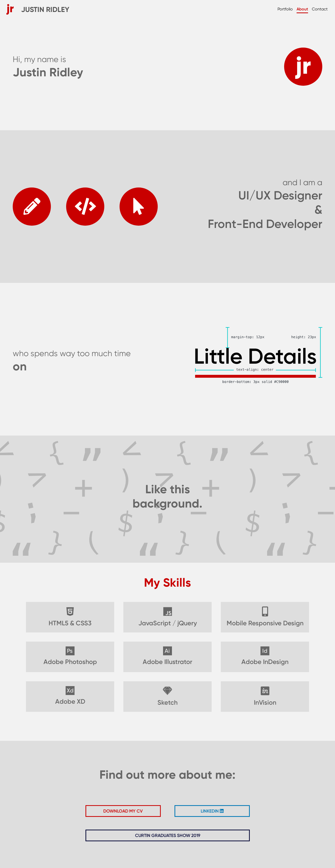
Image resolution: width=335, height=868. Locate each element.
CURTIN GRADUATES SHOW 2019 (168, 835)
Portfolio (285, 9)
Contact (320, 9)
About (302, 9)
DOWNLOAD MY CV (123, 811)
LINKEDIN (212, 811)
